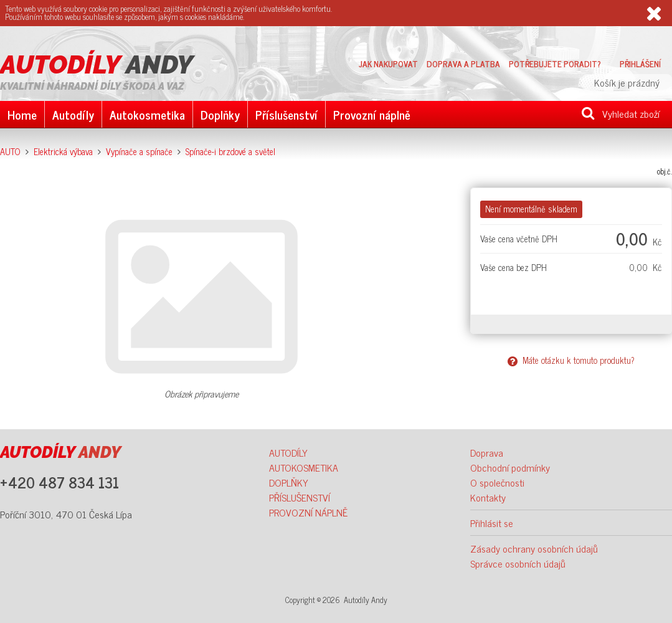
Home (22, 114)
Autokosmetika (147, 114)
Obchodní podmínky (510, 467)
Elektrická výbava (63, 151)
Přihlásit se (492, 523)
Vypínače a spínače (139, 151)
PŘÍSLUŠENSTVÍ (300, 497)
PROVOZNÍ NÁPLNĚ (308, 512)
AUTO (10, 151)
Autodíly (73, 114)
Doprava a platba (463, 64)
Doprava (487, 452)
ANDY (97, 65)
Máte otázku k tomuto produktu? (571, 360)
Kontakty (488, 497)
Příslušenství (286, 114)
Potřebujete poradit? (555, 64)
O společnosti (497, 482)
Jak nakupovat (388, 64)
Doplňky (220, 114)
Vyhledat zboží (621, 113)
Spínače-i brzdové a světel (230, 151)
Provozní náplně (372, 114)
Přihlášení (640, 64)
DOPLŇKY (289, 482)
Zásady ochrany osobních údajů (534, 548)
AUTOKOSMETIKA (304, 467)
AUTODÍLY (288, 452)
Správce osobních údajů (518, 563)
